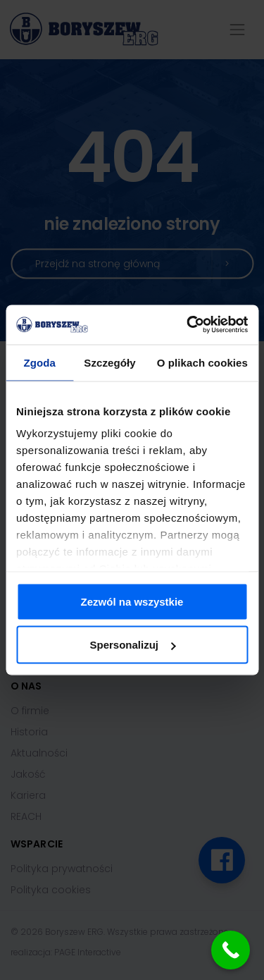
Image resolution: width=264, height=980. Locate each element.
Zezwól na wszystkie (132, 601)
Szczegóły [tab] (109, 362)
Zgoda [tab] (39, 362)
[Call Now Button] (231, 950)
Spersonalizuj (132, 645)
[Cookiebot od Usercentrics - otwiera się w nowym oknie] (188, 325)
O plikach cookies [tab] (202, 362)
